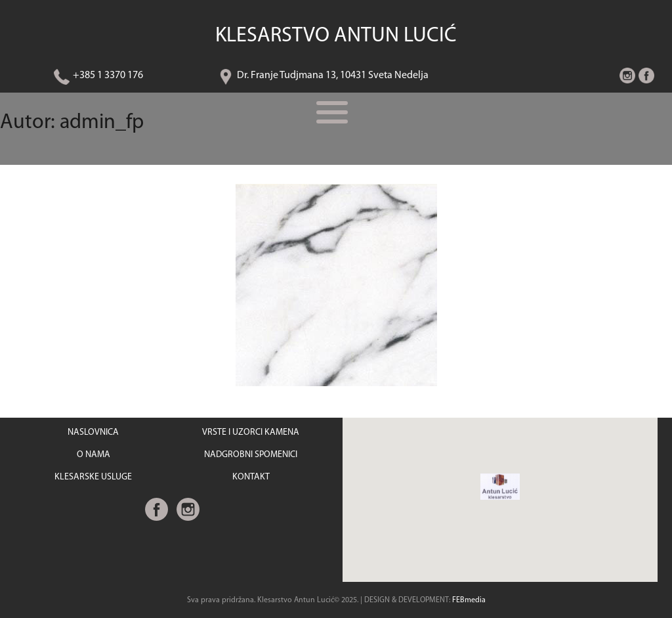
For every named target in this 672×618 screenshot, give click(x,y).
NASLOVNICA (93, 432)
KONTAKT (251, 477)
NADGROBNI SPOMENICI (251, 455)
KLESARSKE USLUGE (93, 477)
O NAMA (94, 455)
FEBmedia (469, 600)
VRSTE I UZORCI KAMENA (251, 432)
